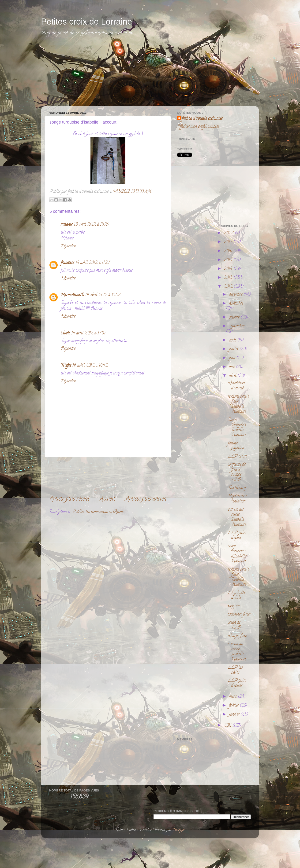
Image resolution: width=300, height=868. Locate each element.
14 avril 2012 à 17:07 (88, 333)
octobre (235, 318)
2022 (229, 233)
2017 (229, 242)
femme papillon (236, 446)
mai (232, 367)
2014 (229, 269)
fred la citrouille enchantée (202, 119)
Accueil (107, 499)
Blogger (179, 830)
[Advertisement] (81, 74)
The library (237, 488)
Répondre (68, 246)
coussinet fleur (239, 615)
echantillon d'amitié (236, 386)
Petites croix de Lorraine (86, 22)
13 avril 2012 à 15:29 (92, 225)
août (233, 341)
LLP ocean (237, 457)
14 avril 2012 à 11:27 (93, 263)
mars (233, 697)
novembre (236, 304)
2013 (229, 278)
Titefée (66, 366)
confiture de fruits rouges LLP (237, 472)
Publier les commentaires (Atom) (98, 512)
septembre (237, 326)
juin (233, 358)
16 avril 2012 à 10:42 (90, 366)
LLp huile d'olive (237, 596)
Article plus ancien (146, 499)
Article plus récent (69, 499)
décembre (236, 295)
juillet (234, 349)
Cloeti (65, 333)
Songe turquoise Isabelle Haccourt (237, 428)
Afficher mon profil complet (198, 127)
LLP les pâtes (235, 670)
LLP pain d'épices (237, 683)
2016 (229, 251)
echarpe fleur (238, 636)
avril (233, 376)
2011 (228, 726)
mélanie (67, 225)
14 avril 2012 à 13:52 (103, 295)
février (234, 706)
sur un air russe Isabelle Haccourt (237, 517)
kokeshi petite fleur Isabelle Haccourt (238, 404)
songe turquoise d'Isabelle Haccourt (237, 554)
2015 (229, 260)
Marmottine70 (72, 295)
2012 (229, 287)
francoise (67, 263)
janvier (235, 715)
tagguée (234, 606)
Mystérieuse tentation (237, 499)
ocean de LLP (234, 625)
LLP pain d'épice (237, 536)
